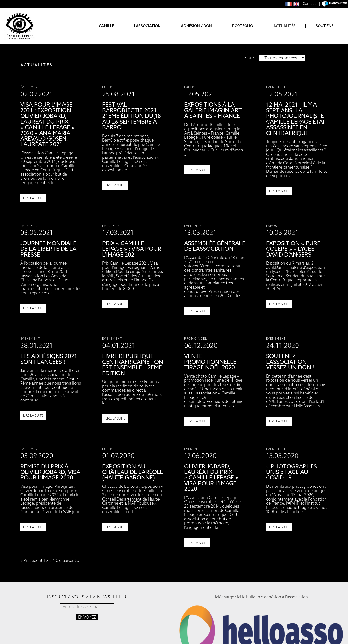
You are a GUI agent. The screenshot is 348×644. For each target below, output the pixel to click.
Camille (106, 26)
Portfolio (243, 26)
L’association (147, 26)
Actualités (284, 26)
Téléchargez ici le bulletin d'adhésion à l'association (261, 597)
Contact (309, 4)
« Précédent (31, 560)
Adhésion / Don (196, 26)
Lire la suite (33, 198)
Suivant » (71, 560)
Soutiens (325, 26)
